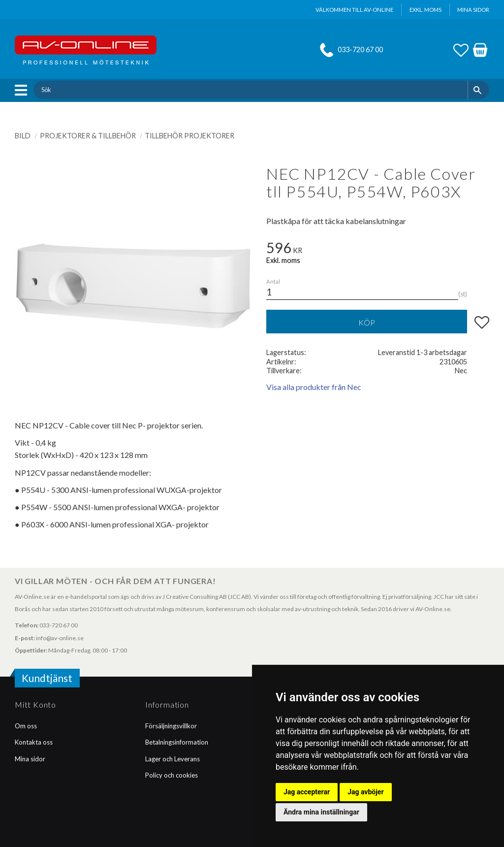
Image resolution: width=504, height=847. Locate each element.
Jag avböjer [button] (365, 792)
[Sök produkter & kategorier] (250, 90)
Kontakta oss (34, 742)
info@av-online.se (60, 638)
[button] (23, 90)
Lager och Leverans (173, 759)
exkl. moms (425, 10)
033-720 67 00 (360, 49)
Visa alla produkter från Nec (314, 387)
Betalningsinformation (177, 742)
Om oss (26, 726)
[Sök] (479, 90)
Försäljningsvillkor (171, 726)
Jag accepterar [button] (307, 792)
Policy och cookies (172, 775)
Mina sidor (30, 759)
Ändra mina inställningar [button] (321, 812)
